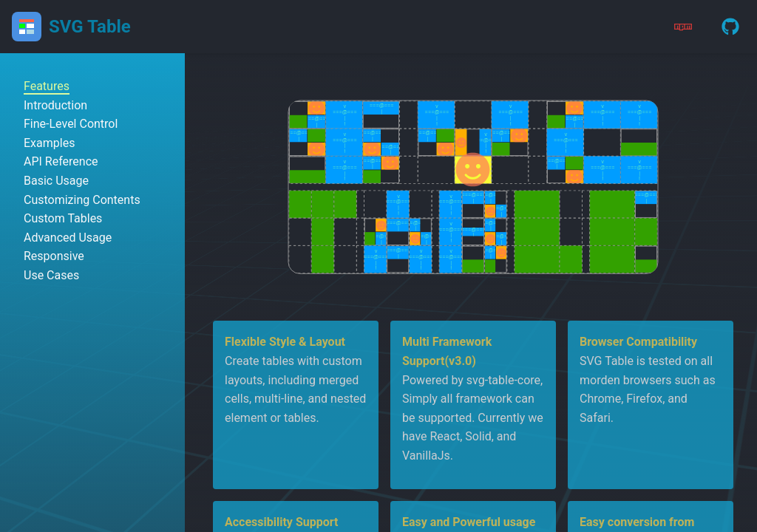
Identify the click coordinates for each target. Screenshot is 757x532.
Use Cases (51, 275)
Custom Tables (63, 218)
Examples (49, 143)
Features (47, 86)
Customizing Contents (82, 200)
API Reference (61, 161)
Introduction (55, 105)
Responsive (54, 256)
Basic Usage (56, 181)
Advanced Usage (68, 238)
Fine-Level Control (71, 124)
